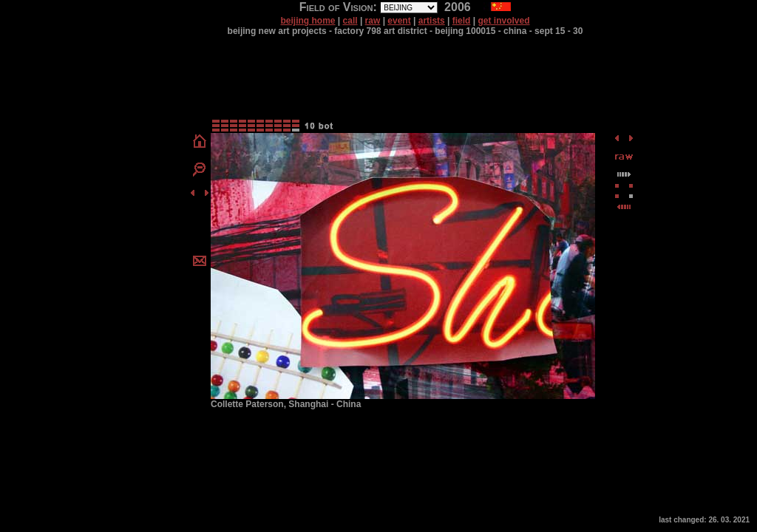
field (462, 21)
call (350, 21)
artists (432, 21)
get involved (504, 21)
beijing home (308, 21)
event (399, 21)
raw (373, 21)
